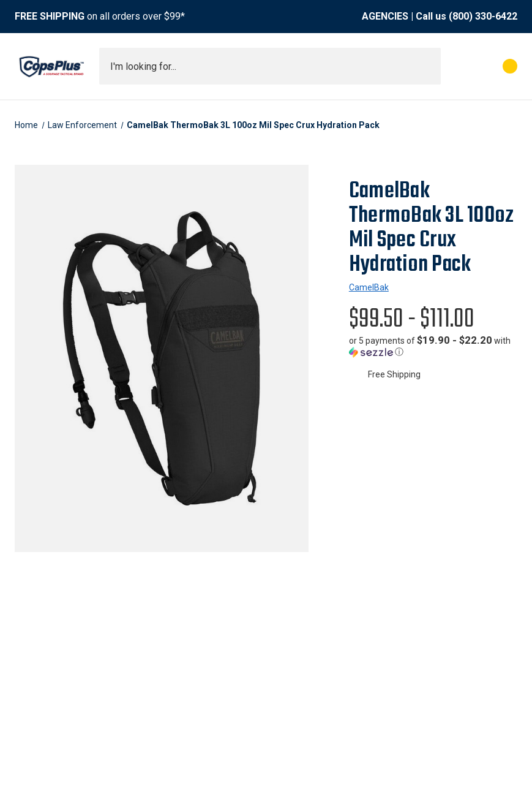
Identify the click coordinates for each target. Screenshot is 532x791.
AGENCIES (385, 16)
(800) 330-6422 (483, 16)
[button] (433, 346)
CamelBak (369, 287)
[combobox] (270, 66)
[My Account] (456, 66)
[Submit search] (427, 66)
